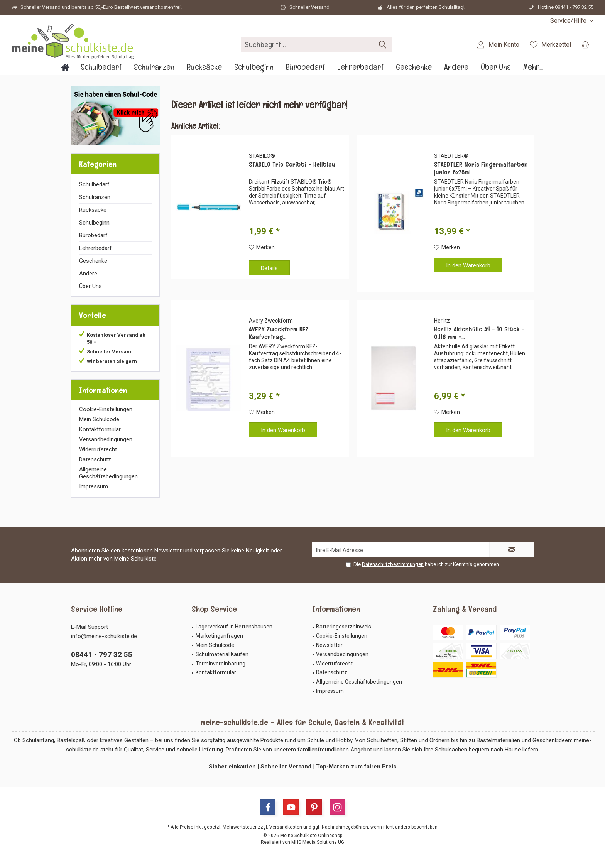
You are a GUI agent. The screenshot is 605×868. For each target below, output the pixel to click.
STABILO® (262, 156)
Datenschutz (95, 459)
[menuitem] (569, 21)
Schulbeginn (94, 223)
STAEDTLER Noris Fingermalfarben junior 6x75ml (481, 169)
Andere (88, 274)
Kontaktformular (100, 429)
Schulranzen (95, 197)
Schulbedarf (94, 184)
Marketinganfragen (219, 636)
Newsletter (329, 645)
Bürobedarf (93, 235)
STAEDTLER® (451, 156)
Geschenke (93, 261)
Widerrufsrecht (98, 449)
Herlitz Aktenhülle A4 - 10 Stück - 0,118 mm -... (479, 333)
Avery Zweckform (271, 321)
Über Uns (90, 286)
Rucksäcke (93, 210)
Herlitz (442, 321)
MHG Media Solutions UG (318, 842)
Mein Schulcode (99, 419)
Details (269, 268)
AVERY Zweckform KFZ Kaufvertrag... (279, 333)
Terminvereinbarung (221, 664)
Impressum (94, 486)
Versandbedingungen (106, 439)
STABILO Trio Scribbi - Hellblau (292, 165)
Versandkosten (286, 827)
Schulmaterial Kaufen (222, 654)
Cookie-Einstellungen (106, 409)
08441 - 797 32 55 (102, 654)
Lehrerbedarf (95, 248)
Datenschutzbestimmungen (393, 564)
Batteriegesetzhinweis (344, 627)
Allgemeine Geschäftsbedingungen (108, 473)
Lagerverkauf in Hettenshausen (234, 627)
